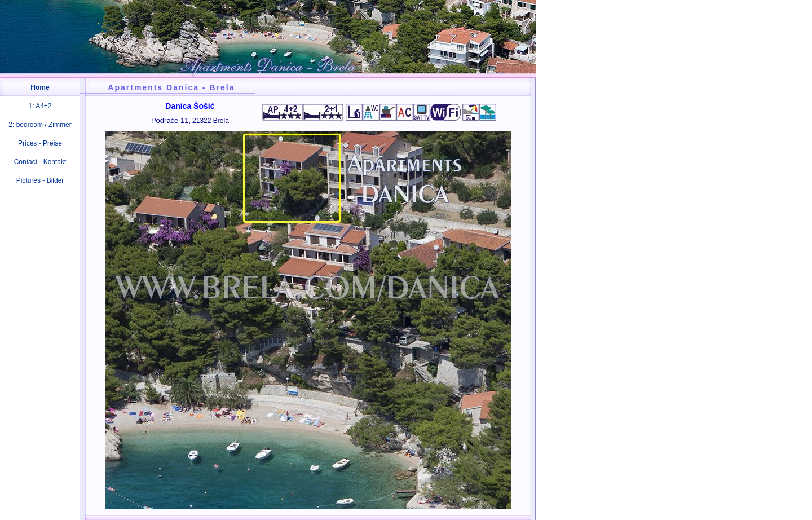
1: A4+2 (40, 106)
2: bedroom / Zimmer (40, 125)
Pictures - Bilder (40, 180)
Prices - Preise (40, 143)
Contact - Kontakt (40, 162)
